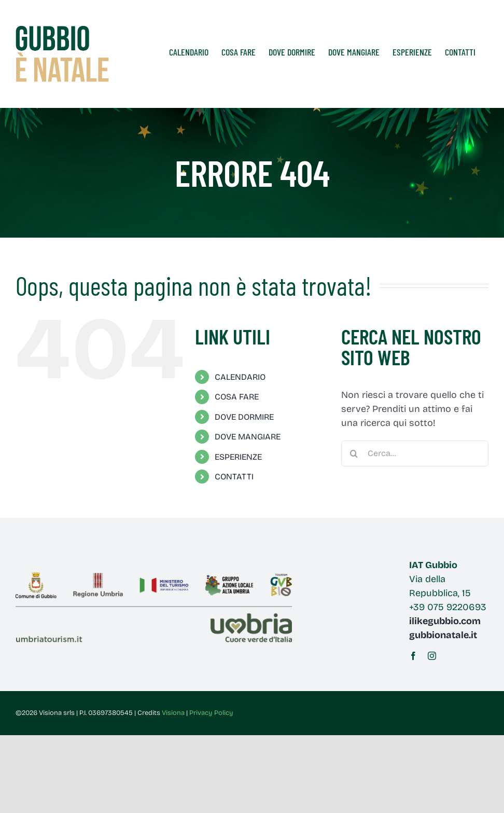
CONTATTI (234, 477)
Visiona (173, 713)
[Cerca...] (415, 453)
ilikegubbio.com (445, 621)
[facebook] (413, 656)
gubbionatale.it (443, 635)
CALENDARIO (240, 377)
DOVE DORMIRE (244, 417)
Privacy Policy (211, 713)
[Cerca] (354, 453)
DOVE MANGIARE (248, 437)
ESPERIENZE (238, 457)
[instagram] (432, 656)
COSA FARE (237, 397)
